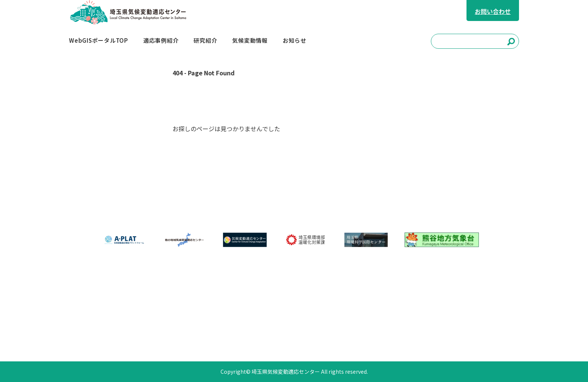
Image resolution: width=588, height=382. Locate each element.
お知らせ (138, 324)
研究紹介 (263, 304)
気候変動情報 (308, 304)
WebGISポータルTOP (156, 304)
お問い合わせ (493, 11)
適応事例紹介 (218, 304)
